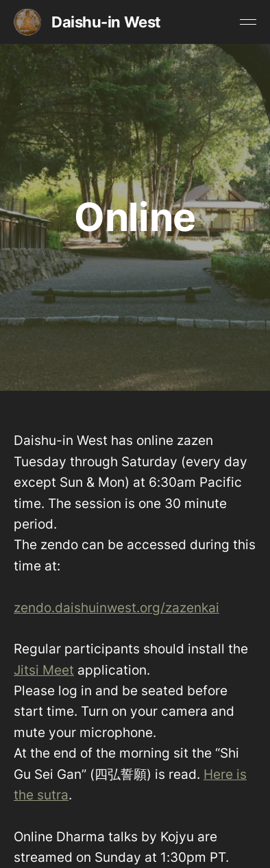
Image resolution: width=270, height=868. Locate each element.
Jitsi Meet (44, 670)
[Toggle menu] (248, 22)
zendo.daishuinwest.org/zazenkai (116, 608)
